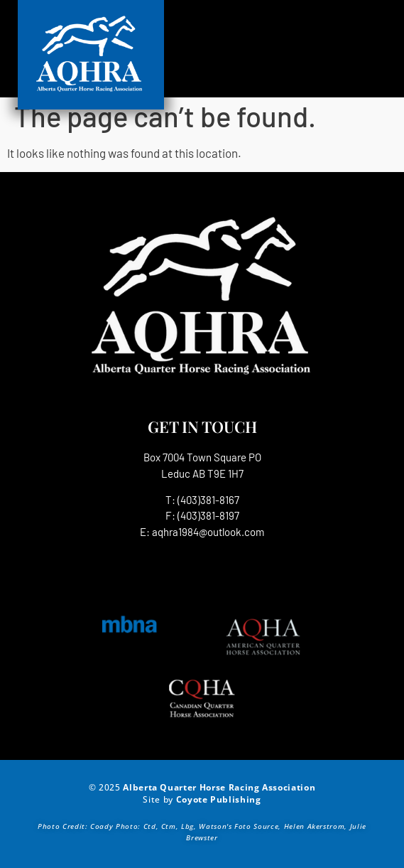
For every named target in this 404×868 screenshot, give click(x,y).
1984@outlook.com (221, 532)
